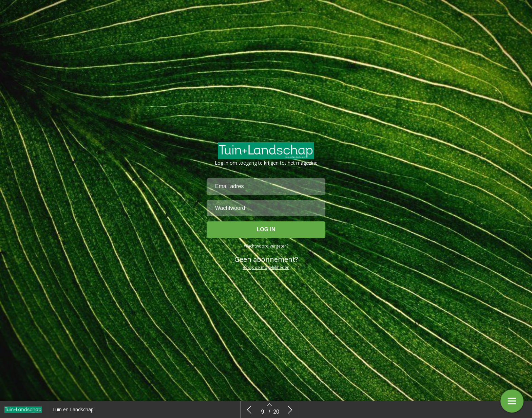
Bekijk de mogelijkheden (266, 270)
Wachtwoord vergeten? (266, 249)
